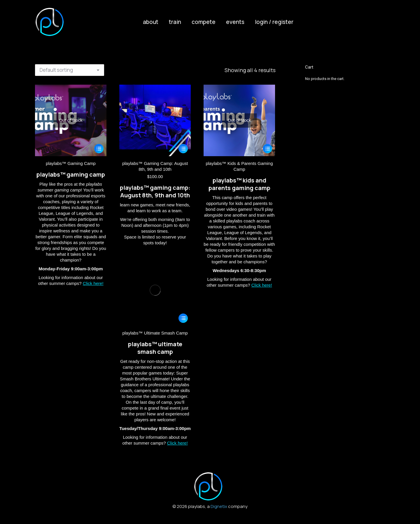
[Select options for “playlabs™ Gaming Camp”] (99, 149)
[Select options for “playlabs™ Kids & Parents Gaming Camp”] (267, 149)
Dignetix (219, 506)
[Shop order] (70, 70)
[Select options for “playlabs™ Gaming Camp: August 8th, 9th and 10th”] (183, 149)
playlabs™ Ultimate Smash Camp (155, 333)
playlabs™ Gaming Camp (71, 163)
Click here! (93, 283)
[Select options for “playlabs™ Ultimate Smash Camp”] (183, 318)
